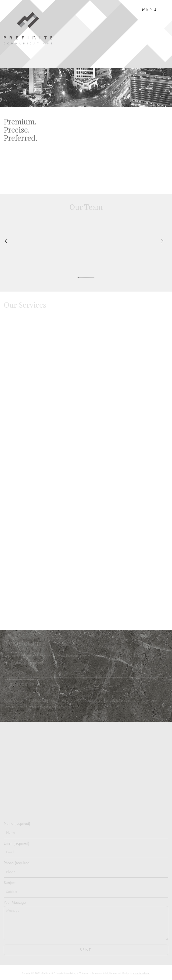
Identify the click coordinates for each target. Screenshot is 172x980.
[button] (78, 278)
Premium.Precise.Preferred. (21, 131)
